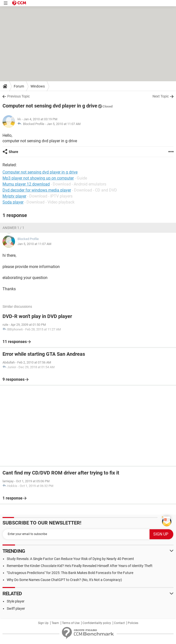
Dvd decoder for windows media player (37, 190)
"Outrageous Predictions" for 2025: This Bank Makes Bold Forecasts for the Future (70, 573)
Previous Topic (18, 96)
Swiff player (16, 608)
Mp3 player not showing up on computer (38, 178)
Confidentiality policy (97, 623)
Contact (119, 623)
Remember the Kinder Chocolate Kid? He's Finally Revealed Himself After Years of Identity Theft (80, 566)
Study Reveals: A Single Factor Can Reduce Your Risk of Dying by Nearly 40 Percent (70, 559)
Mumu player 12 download (26, 184)
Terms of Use (71, 623)
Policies (133, 623)
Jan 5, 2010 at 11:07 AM (64, 124)
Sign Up (43, 623)
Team (55, 623)
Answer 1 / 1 (13, 228)
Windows (38, 86)
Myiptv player (14, 196)
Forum (19, 86)
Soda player (13, 202)
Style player (16, 601)
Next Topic (161, 96)
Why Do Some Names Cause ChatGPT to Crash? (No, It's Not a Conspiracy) (64, 580)
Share (13, 152)
